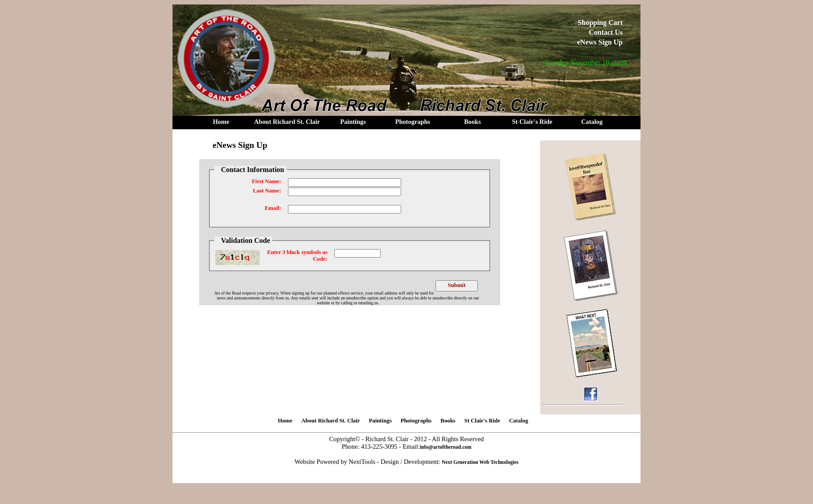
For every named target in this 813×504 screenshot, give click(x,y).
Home (221, 122)
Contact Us (606, 32)
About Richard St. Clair (287, 122)
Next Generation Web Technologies (480, 462)
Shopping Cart (600, 23)
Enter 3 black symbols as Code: (297, 256)
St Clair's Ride (532, 122)
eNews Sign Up (600, 42)
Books (472, 122)
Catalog (592, 122)
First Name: (267, 181)
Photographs (413, 122)
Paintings (353, 122)
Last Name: (267, 191)
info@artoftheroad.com (446, 447)
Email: (273, 208)
